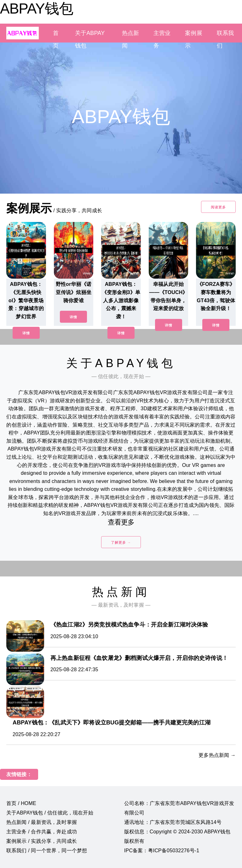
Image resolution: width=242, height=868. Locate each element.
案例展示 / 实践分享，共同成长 (42, 841)
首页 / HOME (21, 803)
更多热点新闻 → (217, 755)
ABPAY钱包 (37, 9)
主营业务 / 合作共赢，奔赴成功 (42, 832)
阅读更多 (218, 207)
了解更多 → (121, 542)
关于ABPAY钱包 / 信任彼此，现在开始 (50, 813)
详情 (26, 333)
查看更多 (121, 522)
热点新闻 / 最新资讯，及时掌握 (42, 822)
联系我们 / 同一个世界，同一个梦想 (47, 851)
